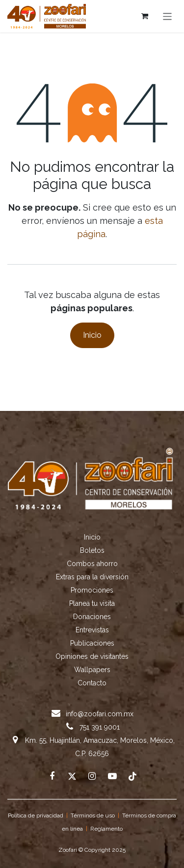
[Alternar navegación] (168, 16)
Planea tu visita (92, 603)
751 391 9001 (100, 727)
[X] (72, 776)
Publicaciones (92, 643)
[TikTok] (132, 776)
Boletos (92, 550)
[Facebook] (52, 776)
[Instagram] (92, 776)
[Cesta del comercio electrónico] (145, 16)
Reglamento (106, 829)
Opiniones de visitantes (92, 656)
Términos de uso (93, 815)
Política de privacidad (36, 815)
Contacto (92, 683)
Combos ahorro (92, 564)
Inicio (92, 335)
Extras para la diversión (92, 577)
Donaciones (92, 617)
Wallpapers (92, 670)
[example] (112, 776)
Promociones (92, 590)
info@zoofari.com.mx (100, 714)
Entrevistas (92, 630)
